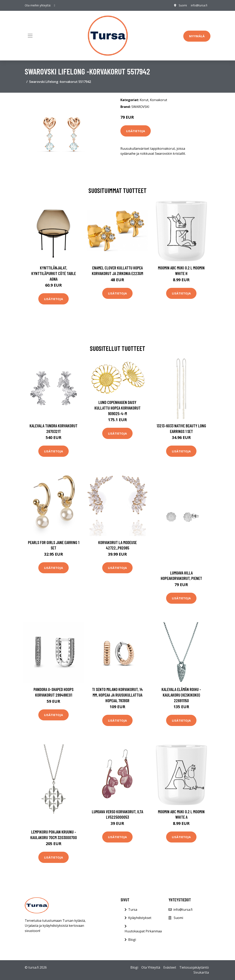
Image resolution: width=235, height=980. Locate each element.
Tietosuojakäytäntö (194, 967)
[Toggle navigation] (30, 36)
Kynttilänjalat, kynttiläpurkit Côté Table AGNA (54, 273)
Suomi (183, 5)
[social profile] (55, 5)
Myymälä (197, 36)
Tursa (133, 910)
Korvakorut (159, 100)
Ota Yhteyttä (151, 967)
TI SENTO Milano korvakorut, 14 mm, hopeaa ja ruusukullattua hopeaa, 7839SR (117, 695)
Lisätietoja (136, 131)
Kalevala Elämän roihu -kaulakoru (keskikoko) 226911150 (181, 695)
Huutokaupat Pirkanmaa (143, 931)
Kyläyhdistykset (140, 918)
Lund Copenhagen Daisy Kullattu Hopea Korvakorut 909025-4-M (117, 408)
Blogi (132, 940)
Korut (144, 100)
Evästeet (170, 967)
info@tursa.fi (199, 5)
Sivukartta (201, 972)
